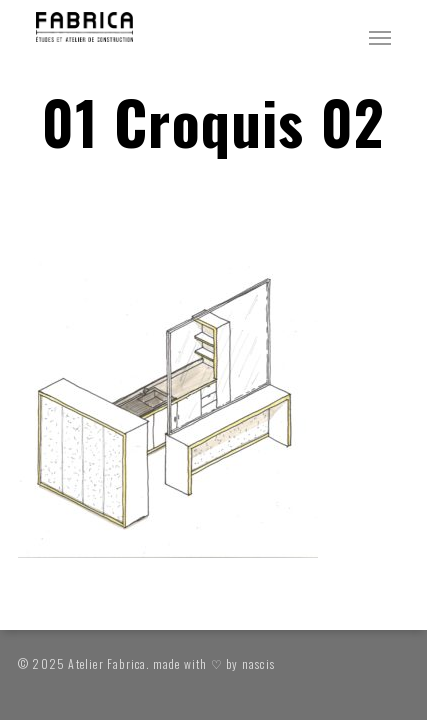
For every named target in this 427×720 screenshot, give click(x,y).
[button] (380, 37)
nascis (258, 663)
